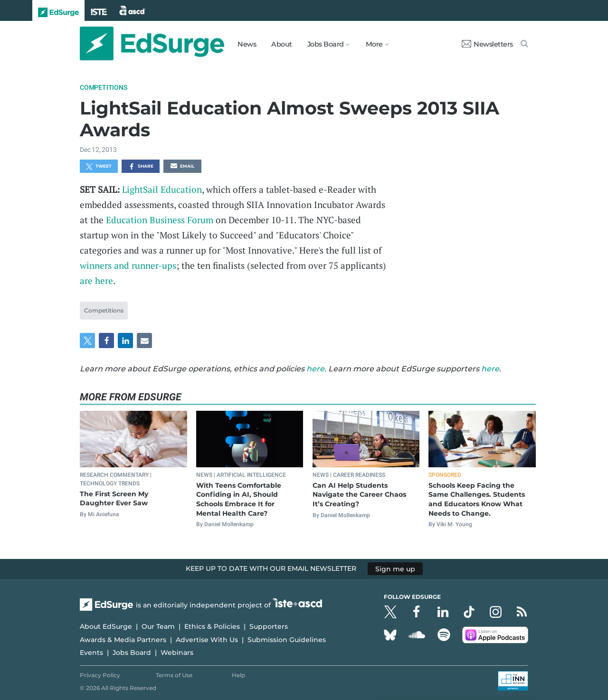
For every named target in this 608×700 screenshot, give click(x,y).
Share (141, 167)
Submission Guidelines (287, 640)
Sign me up (395, 568)
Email (182, 167)
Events (91, 653)
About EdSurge (106, 626)
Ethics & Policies (212, 626)
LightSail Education (162, 189)
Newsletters (487, 44)
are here (96, 280)
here (315, 369)
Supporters (269, 626)
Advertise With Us (207, 640)
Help (238, 675)
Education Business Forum (160, 220)
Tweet (99, 167)
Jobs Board (132, 653)
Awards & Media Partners (123, 640)
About (282, 44)
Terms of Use (174, 675)
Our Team (158, 626)
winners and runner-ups (128, 265)
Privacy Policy (100, 675)
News (247, 44)
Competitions (104, 87)
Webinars (177, 653)
